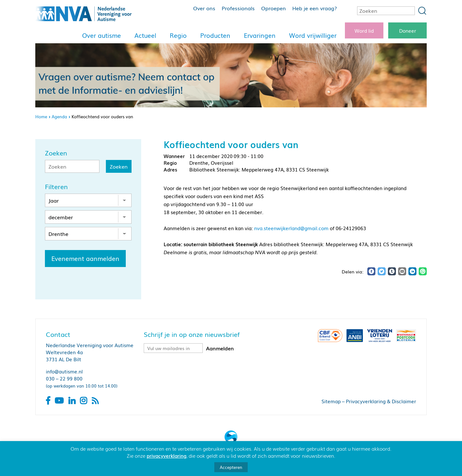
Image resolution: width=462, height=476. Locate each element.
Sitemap (331, 401)
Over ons (204, 8)
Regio (178, 35)
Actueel (145, 35)
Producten (215, 35)
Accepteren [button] (231, 467)
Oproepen (274, 8)
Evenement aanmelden (85, 258)
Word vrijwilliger (313, 35)
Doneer (408, 30)
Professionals (238, 8)
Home (41, 117)
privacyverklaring (167, 455)
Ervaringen (260, 35)
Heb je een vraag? (315, 8)
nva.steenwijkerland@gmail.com (291, 228)
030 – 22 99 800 (64, 378)
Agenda (59, 117)
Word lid (364, 30)
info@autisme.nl (64, 371)
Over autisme (102, 35)
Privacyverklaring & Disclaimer (381, 401)
